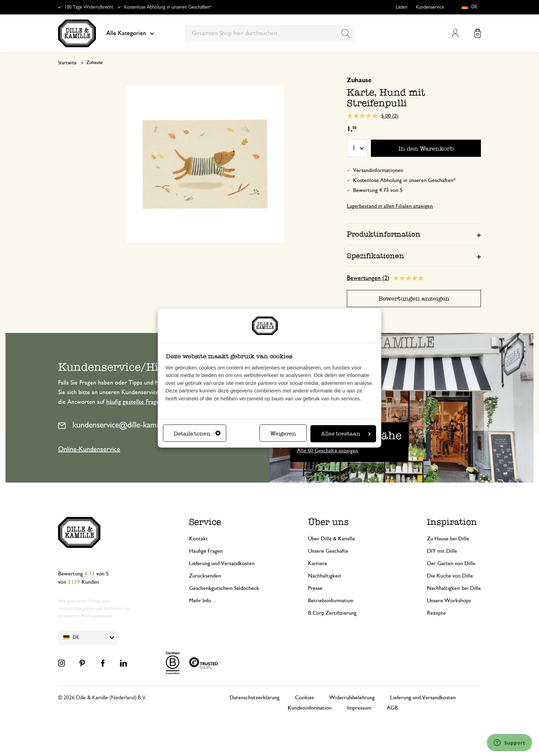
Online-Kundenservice (89, 449)
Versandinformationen (378, 170)
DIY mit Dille (442, 551)
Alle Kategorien (130, 33)
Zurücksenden (205, 576)
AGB (392, 708)
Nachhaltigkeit (325, 576)
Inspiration (452, 522)
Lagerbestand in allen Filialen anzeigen (390, 206)
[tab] (414, 234)
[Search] (346, 33)
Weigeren (283, 434)
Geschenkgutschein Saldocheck (224, 588)
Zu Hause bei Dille (448, 539)
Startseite (67, 63)
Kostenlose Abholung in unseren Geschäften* (168, 7)
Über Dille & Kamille (332, 539)
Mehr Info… (203, 601)
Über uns (328, 522)
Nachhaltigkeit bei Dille (454, 588)
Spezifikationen (376, 256)
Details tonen (197, 434)
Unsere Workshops (449, 601)
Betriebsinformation (331, 601)
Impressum (359, 708)
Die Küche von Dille (450, 576)
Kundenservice (430, 7)
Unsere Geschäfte (328, 551)
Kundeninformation (310, 708)
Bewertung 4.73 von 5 (378, 190)
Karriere (318, 563)
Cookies (304, 698)
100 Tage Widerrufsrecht (89, 7)
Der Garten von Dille (451, 563)
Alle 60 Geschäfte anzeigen (328, 451)
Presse (315, 588)
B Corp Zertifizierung (332, 613)
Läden (401, 7)
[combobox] (270, 33)
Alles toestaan (346, 434)
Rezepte (436, 613)
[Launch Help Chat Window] (509, 743)
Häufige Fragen (206, 551)
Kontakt (199, 539)
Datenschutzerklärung (255, 698)
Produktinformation (384, 234)
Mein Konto (455, 33)
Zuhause (95, 63)
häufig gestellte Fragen (134, 402)
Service (205, 522)
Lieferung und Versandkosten (222, 563)
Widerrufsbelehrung (352, 698)
